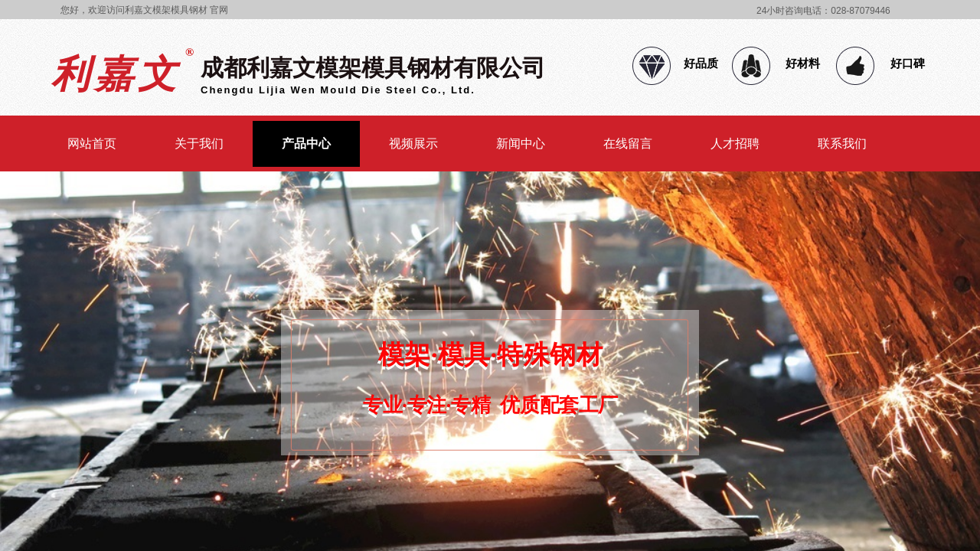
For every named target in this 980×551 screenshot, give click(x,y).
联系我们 (842, 143)
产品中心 (306, 143)
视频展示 (413, 143)
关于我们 (199, 143)
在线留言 (628, 143)
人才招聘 (735, 143)
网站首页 (92, 143)
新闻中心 (521, 143)
